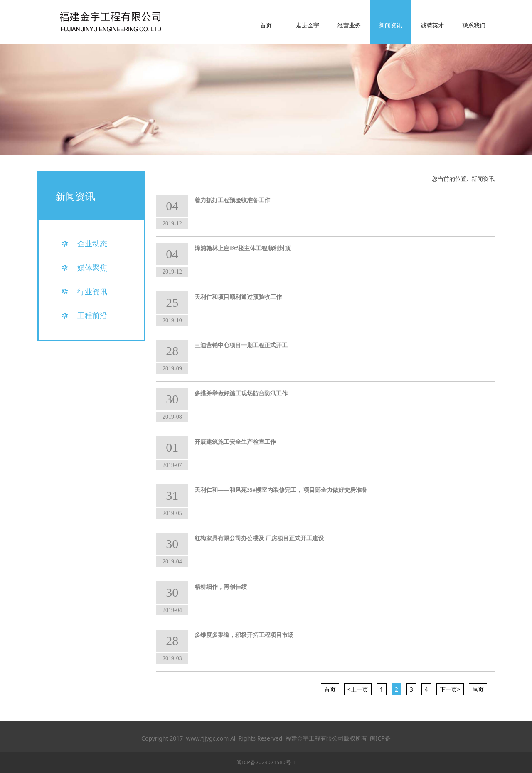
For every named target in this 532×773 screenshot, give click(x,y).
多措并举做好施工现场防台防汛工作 (241, 394)
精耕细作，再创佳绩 (221, 587)
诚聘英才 (432, 25)
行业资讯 (92, 291)
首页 (266, 25)
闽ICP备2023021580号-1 (266, 762)
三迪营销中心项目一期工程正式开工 (241, 345)
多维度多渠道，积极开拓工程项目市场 (244, 635)
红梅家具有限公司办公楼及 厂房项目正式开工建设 (259, 538)
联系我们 (474, 25)
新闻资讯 (391, 25)
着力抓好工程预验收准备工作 (232, 200)
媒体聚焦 (92, 267)
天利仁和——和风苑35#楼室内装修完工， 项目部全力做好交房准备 (281, 490)
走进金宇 (308, 25)
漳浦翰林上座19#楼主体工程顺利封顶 (243, 248)
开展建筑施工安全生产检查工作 (235, 442)
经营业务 (349, 25)
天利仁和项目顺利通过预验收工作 (238, 297)
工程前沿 (92, 315)
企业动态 (92, 243)
